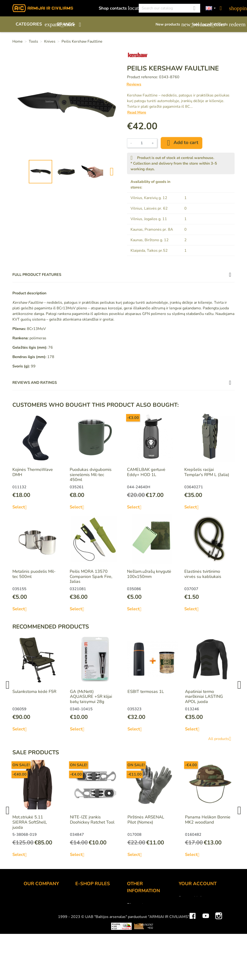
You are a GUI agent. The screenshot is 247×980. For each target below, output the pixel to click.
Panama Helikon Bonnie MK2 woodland (208, 820)
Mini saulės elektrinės (194, 969)
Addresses (189, 923)
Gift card (135, 911)
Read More (137, 112)
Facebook (193, 955)
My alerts (187, 936)
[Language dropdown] (211, 8)
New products (171, 24)
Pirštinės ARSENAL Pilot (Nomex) (146, 820)
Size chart (136, 936)
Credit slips (189, 917)
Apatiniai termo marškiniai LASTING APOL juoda (204, 697)
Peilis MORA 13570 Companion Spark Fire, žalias (91, 576)
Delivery (83, 910)
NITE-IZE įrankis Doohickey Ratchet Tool (92, 820)
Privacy (82, 923)
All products (221, 739)
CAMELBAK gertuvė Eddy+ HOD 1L (146, 472)
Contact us (85, 929)
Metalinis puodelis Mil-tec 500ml (34, 574)
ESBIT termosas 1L (146, 692)
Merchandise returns (198, 904)
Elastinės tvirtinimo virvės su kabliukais (203, 574)
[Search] (169, 8)
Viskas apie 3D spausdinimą (62, 969)
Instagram (219, 955)
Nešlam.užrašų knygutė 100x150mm (149, 574)
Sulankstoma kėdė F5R (34, 692)
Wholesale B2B (39, 917)
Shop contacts (116, 8)
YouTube (206, 955)
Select (21, 507)
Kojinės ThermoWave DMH (33, 472)
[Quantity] (142, 143)
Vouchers (187, 929)
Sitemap (135, 943)
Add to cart (182, 143)
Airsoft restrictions (144, 917)
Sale (199, 24)
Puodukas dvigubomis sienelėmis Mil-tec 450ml (91, 475)
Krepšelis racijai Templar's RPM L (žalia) (207, 472)
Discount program (144, 905)
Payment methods (93, 904)
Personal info (191, 898)
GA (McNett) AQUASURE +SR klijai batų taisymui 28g (91, 697)
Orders (185, 910)
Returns (83, 917)
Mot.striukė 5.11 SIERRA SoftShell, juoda (30, 822)
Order (81, 898)
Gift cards (223, 24)
